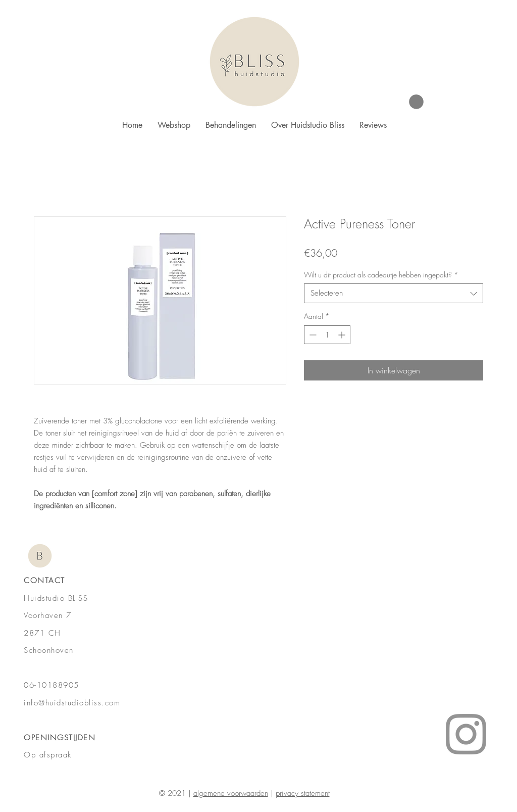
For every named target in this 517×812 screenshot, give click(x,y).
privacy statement (303, 793)
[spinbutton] (327, 335)
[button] (416, 102)
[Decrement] (312, 335)
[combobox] (394, 293)
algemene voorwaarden (231, 793)
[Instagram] (466, 734)
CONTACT (44, 581)
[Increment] (343, 335)
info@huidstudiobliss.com (72, 703)
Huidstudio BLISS (56, 598)
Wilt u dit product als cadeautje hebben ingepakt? (381, 275)
